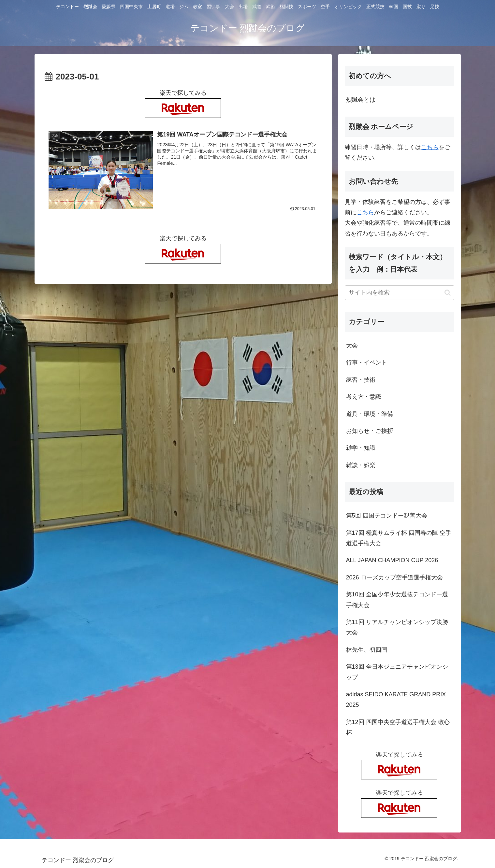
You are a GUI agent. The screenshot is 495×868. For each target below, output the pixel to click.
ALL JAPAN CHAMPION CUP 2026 (392, 560)
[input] (400, 293)
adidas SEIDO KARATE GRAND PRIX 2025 (396, 700)
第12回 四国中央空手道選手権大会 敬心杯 (398, 727)
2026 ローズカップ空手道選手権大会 (394, 577)
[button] (448, 293)
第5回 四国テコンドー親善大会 (387, 516)
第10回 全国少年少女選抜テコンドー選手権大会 (397, 600)
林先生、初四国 (367, 650)
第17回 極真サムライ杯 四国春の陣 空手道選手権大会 (399, 538)
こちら (430, 147)
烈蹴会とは (361, 100)
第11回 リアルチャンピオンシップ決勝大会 (397, 627)
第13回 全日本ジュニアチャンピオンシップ (397, 672)
